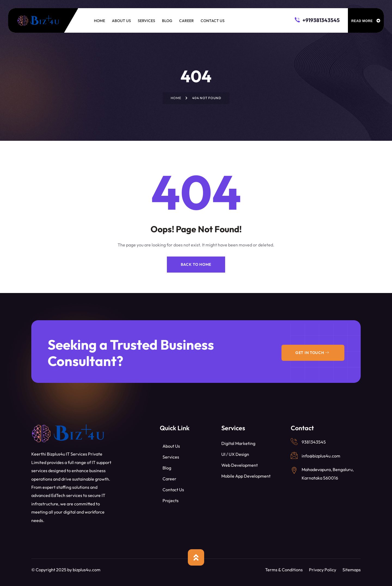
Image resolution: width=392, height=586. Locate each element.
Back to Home (196, 264)
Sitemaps (352, 570)
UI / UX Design (235, 454)
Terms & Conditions (284, 570)
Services (171, 457)
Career (169, 479)
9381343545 (314, 442)
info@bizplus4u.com (321, 456)
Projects (171, 500)
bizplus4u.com (87, 570)
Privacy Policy (323, 570)
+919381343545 (317, 20)
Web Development (240, 465)
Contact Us (173, 490)
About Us (171, 446)
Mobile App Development (246, 476)
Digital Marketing (238, 443)
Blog (167, 468)
